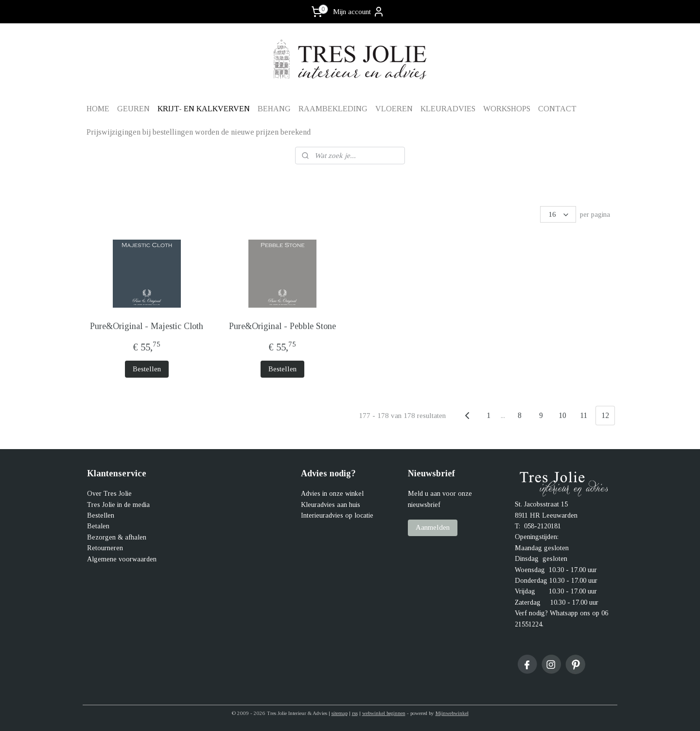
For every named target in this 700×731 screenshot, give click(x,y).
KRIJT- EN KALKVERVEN (204, 109)
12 (605, 415)
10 (562, 415)
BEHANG (274, 109)
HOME (98, 109)
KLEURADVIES (448, 109)
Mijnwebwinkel (452, 713)
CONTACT (557, 109)
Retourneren (105, 548)
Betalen (98, 526)
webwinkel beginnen (384, 713)
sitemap (340, 713)
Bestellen (146, 369)
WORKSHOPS (507, 109)
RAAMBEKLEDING (333, 109)
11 (584, 415)
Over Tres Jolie (109, 494)
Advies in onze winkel (332, 494)
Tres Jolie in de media (118, 505)
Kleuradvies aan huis (331, 505)
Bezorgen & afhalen (117, 537)
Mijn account (359, 12)
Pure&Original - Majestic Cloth (147, 326)
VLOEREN (394, 109)
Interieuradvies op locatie (337, 515)
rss (355, 713)
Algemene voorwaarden (122, 559)
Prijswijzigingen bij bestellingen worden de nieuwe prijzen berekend (199, 132)
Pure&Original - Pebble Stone (282, 326)
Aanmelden (433, 527)
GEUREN (133, 109)
